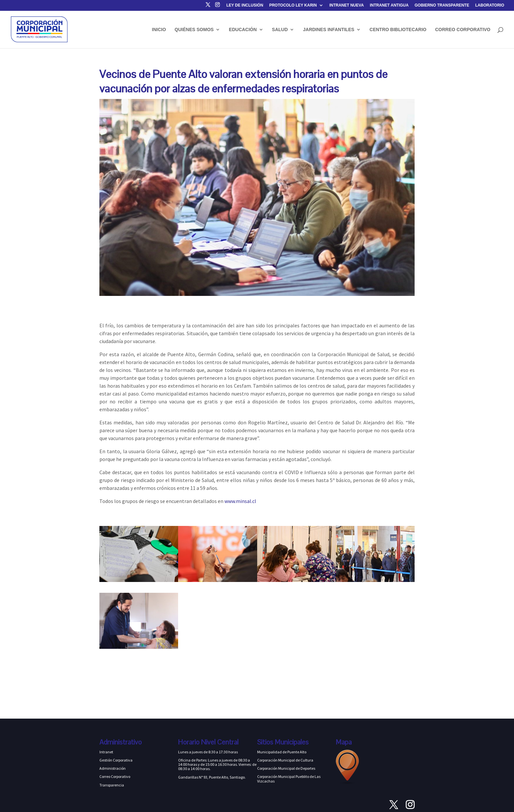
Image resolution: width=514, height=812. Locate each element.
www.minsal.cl (240, 501)
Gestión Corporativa (116, 760)
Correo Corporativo (115, 776)
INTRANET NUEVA (347, 5)
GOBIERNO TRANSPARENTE (442, 5)
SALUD (280, 30)
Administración (113, 768)
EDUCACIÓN (243, 30)
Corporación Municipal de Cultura (285, 760)
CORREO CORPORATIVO (463, 30)
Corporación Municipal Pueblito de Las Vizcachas (289, 779)
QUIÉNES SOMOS (194, 30)
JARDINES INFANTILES (329, 30)
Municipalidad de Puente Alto (282, 752)
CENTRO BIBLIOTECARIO (398, 30)
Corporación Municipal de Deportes (286, 768)
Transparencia (112, 785)
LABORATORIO (490, 5)
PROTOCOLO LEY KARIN (293, 5)
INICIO (159, 30)
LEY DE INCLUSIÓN (245, 5)
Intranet (106, 752)
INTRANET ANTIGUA (389, 5)
